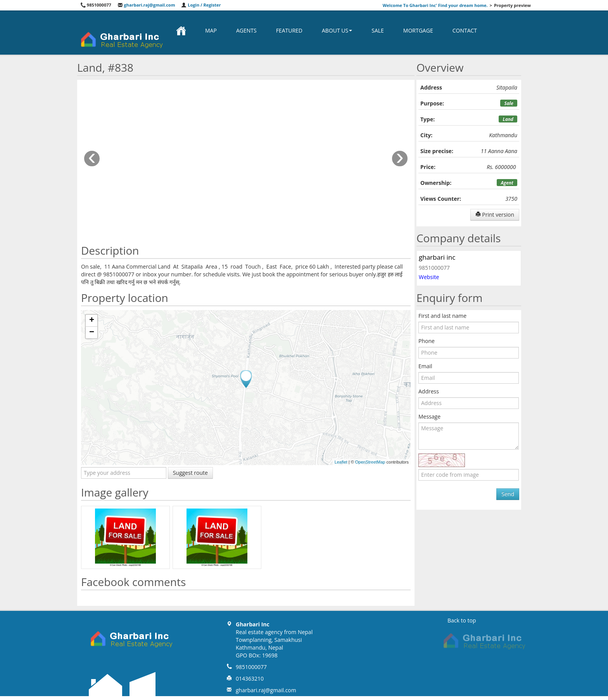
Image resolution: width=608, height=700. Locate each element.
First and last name (442, 316)
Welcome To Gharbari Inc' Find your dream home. (435, 5)
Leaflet (341, 462)
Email (425, 366)
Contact (465, 30)
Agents (246, 30)
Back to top (462, 620)
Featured (289, 30)
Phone (427, 341)
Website (429, 277)
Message (429, 416)
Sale (378, 30)
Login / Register (201, 5)
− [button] (92, 333)
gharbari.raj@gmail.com (146, 5)
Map (211, 30)
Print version (495, 215)
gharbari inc (437, 257)
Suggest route (190, 473)
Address (429, 391)
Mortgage (418, 30)
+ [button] (92, 321)
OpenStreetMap (370, 462)
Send (508, 494)
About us (337, 30)
